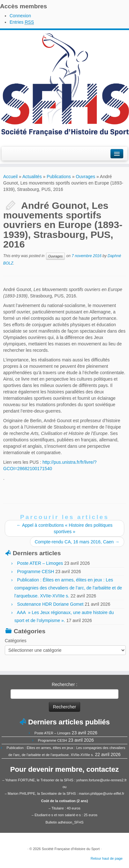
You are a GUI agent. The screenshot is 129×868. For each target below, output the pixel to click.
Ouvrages (85, 177)
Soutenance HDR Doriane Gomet (50, 604)
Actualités (32, 177)
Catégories (16, 641)
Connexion (20, 16)
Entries (22, 22)
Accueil (10, 177)
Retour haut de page (107, 858)
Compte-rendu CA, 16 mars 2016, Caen (77, 542)
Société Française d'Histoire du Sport (71, 849)
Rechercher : (64, 684)
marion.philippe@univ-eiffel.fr (102, 793)
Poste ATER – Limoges (40, 563)
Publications (59, 177)
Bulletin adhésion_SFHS (64, 822)
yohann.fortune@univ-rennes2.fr (102, 780)
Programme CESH (36, 572)
